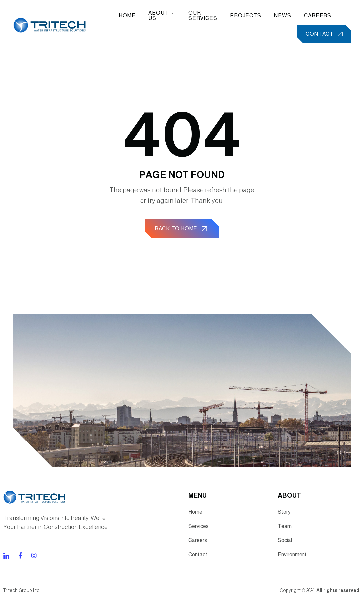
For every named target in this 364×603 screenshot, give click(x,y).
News (282, 16)
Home (128, 16)
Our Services (202, 16)
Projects (245, 16)
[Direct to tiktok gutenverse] (20, 558)
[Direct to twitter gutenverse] (34, 558)
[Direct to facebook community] (6, 558)
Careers (317, 16)
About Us (162, 16)
